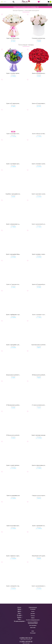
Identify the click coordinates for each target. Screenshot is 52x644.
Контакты (33, 616)
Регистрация (33, 633)
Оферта (33, 618)
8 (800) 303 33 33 (26, 638)
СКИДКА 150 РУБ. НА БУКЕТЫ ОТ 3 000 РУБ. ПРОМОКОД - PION (26, 7)
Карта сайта (33, 628)
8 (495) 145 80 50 (26, 642)
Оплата (33, 611)
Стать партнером (33, 625)
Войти (49, 5)
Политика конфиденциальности (33, 620)
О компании (33, 609)
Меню (5, 2)
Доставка (33, 614)
